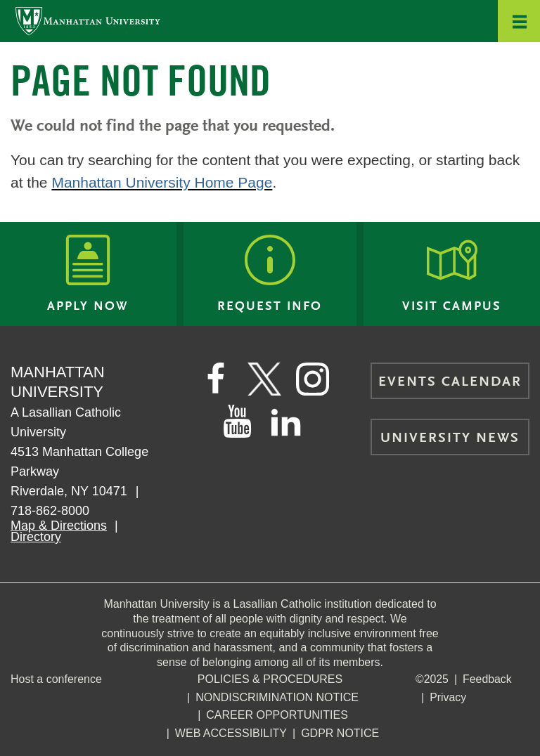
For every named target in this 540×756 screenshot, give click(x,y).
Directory (36, 537)
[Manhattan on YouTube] (237, 422)
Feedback (488, 679)
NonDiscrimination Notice (277, 697)
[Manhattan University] (88, 21)
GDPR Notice (340, 733)
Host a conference (56, 679)
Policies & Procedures (270, 679)
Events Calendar (450, 382)
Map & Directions (59, 526)
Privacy (448, 697)
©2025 (432, 679)
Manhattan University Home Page (162, 182)
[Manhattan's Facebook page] (215, 379)
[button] (519, 21)
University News (450, 438)
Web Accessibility (231, 733)
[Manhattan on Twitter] (264, 379)
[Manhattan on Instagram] (314, 379)
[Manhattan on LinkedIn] (286, 422)
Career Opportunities (277, 715)
